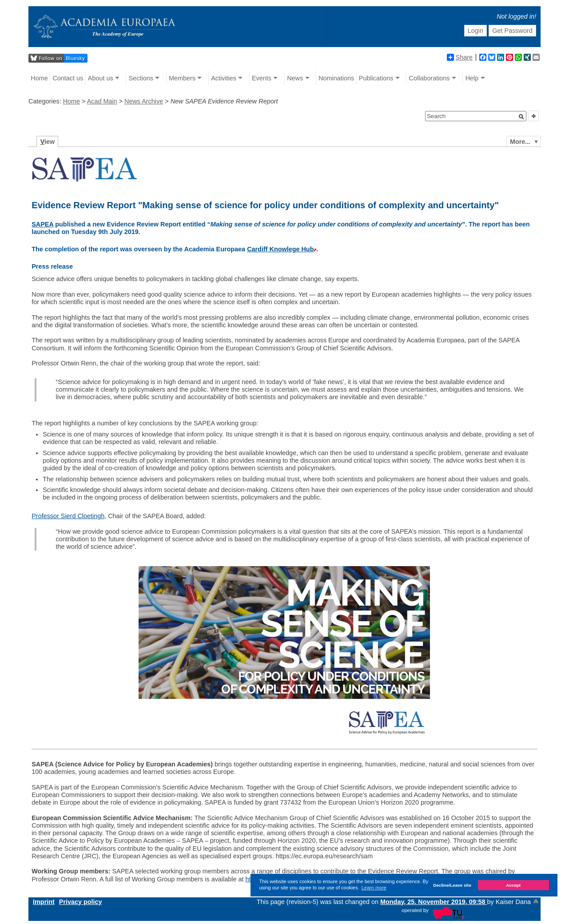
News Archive (144, 101)
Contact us (68, 78)
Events (262, 78)
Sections (141, 78)
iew (48, 142)
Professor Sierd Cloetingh (68, 516)
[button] (521, 117)
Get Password (512, 31)
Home (39, 78)
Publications (376, 78)
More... (520, 142)
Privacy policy (81, 902)
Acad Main (102, 101)
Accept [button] (513, 885)
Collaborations (430, 78)
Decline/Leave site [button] (452, 885)
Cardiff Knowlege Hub (280, 249)
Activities (224, 78)
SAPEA (42, 224)
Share (460, 57)
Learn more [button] (374, 888)
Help (472, 78)
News (295, 78)
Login (475, 31)
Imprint (44, 902)
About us (101, 78)
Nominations (336, 78)
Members (182, 78)
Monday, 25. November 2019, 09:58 (434, 902)
